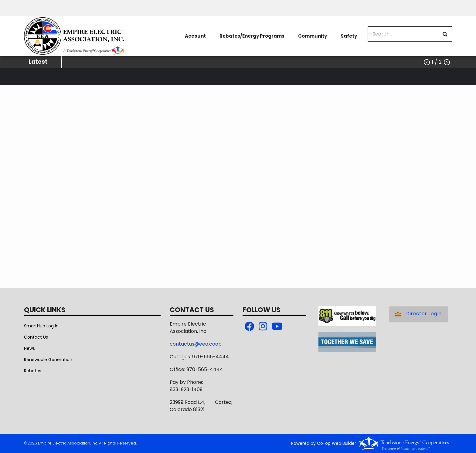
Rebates (33, 371)
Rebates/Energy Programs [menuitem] (252, 36)
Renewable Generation (48, 360)
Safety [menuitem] (349, 36)
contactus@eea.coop (196, 344)
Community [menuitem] (313, 36)
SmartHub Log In (41, 326)
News (29, 348)
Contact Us (36, 337)
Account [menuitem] (195, 36)
